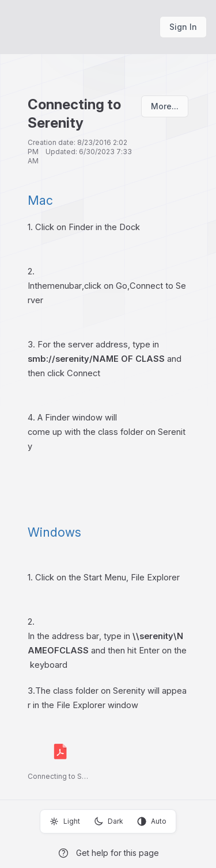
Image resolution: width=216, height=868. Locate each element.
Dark (109, 821)
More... (165, 106)
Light (65, 821)
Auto (152, 821)
